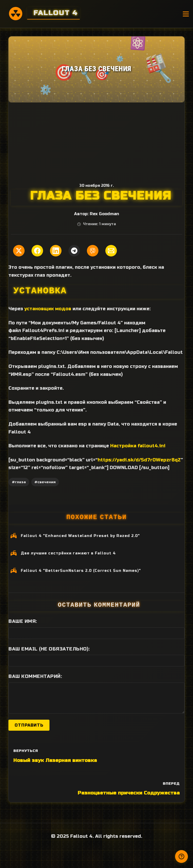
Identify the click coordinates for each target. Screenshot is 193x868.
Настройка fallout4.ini (138, 446)
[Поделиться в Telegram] (74, 251)
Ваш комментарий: (35, 676)
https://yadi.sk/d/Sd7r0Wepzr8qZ (139, 460)
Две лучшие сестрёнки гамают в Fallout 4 (68, 553)
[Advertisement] (96, 141)
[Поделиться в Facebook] (37, 251)
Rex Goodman (104, 214)
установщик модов (48, 309)
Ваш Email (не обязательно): (49, 649)
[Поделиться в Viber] (93, 251)
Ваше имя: (23, 621)
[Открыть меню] (186, 14)
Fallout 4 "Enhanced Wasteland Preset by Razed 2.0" (80, 536)
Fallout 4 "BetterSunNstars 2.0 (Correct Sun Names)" (81, 571)
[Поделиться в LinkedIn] (56, 251)
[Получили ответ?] (181, 856)
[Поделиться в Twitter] (19, 251)
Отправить (29, 725)
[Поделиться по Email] (111, 251)
